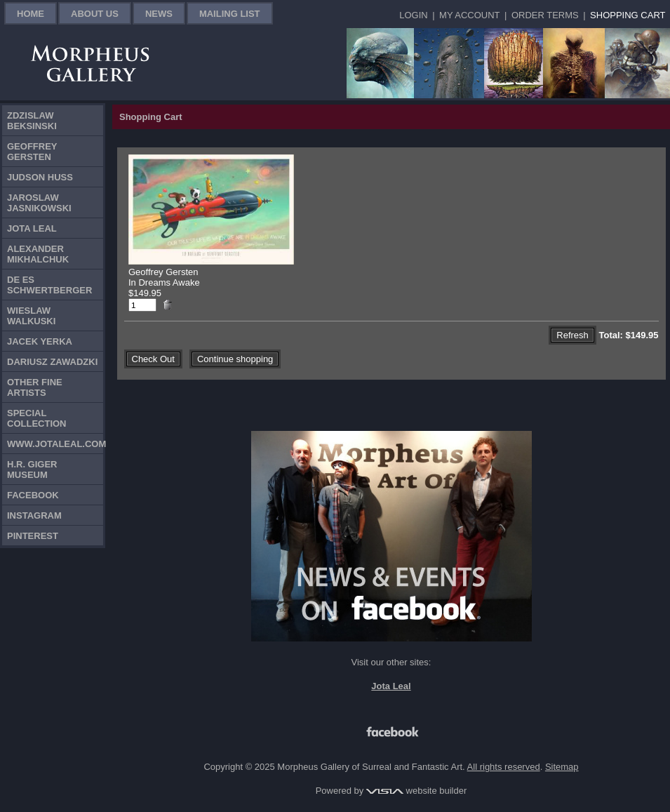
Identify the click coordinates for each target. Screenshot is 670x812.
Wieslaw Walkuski (31, 316)
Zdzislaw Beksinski (32, 121)
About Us (95, 14)
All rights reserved (504, 767)
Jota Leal (32, 228)
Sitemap (562, 767)
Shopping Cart (628, 15)
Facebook (33, 495)
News (159, 14)
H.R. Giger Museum (32, 470)
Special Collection (37, 418)
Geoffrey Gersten (32, 152)
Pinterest (33, 536)
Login (413, 15)
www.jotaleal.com (55, 444)
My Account (469, 15)
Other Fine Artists (35, 387)
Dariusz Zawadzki (52, 362)
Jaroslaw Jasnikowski (39, 203)
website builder (416, 791)
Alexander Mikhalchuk (38, 254)
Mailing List (230, 14)
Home (31, 14)
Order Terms (545, 15)
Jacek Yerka (40, 341)
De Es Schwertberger (49, 285)
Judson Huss (40, 177)
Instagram (34, 515)
